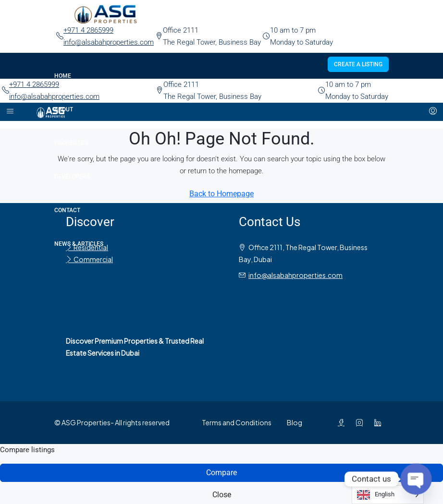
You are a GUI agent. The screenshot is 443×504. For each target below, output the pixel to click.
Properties (71, 143)
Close (222, 495)
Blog (295, 422)
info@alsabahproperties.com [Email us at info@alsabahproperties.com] (295, 275)
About (64, 109)
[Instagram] (361, 422)
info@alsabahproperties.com (109, 42)
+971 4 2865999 (88, 30)
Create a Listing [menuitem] (358, 64)
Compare (221, 473)
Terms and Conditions (237, 422)
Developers (72, 177)
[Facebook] (343, 422)
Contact (67, 210)
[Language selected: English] (388, 495)
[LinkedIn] (380, 422)
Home (63, 76)
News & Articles (79, 244)
